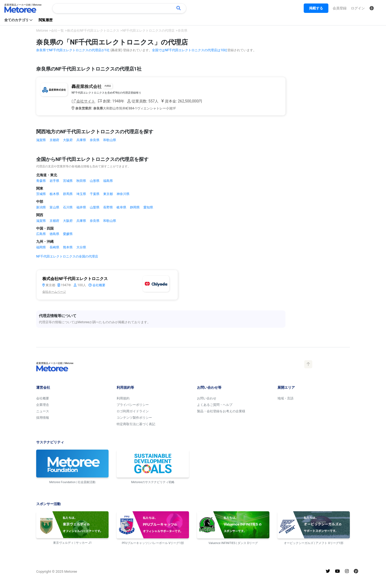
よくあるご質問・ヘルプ (215, 405)
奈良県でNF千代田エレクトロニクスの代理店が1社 (73, 50)
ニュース (43, 411)
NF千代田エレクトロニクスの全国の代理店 (67, 256)
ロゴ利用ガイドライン (133, 411)
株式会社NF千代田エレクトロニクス (75, 279)
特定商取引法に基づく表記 (136, 424)
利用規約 (123, 398)
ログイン (358, 8)
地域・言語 (285, 398)
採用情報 (43, 418)
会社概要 (97, 285)
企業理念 (43, 405)
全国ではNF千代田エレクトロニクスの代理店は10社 (190, 50)
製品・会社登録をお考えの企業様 (221, 411)
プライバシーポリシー (133, 405)
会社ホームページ (54, 292)
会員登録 (340, 8)
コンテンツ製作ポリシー (134, 418)
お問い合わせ (207, 398)
